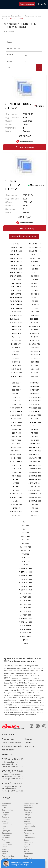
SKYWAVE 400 (35, 469)
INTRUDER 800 (35, 408)
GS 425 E (35, 283)
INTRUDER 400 (35, 397)
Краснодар (6, 803)
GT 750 (16, 490)
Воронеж (28, 810)
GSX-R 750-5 (16, 444)
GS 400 (35, 269)
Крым (4, 849)
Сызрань (6, 815)
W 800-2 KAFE (26, 636)
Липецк (27, 845)
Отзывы (29, 739)
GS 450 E (35, 294)
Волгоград (6, 842)
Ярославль (29, 842)
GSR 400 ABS (35, 326)
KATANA (35, 419)
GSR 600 (35, 330)
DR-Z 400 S (16, 369)
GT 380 (16, 479)
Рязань (5, 847)
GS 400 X (35, 276)
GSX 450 (35, 373)
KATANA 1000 (35, 422)
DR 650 (16, 351)
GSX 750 (16, 386)
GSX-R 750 (16, 437)
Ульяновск (6, 838)
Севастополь (7, 845)
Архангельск (29, 833)
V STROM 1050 (26, 586)
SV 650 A (26, 533)
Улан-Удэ (6, 822)
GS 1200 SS (35, 265)
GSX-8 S (16, 401)
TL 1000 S (26, 561)
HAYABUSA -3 (16, 497)
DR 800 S (16, 362)
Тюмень (27, 822)
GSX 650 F (16, 383)
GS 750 (35, 308)
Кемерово (28, 831)
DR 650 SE (16, 358)
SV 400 (26, 522)
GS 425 (35, 280)
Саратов (28, 824)
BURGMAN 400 (16, 315)
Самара (27, 815)
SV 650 (26, 529)
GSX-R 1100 (16, 426)
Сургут (5, 829)
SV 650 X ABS (26, 547)
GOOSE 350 (35, 258)
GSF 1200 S (35, 319)
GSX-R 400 (16, 429)
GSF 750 (35, 323)
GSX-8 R (16, 397)
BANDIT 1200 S (16, 255)
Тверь (4, 854)
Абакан (27, 819)
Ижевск (5, 852)
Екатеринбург (8, 810)
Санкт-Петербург (31, 803)
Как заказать (8, 750)
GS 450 (35, 290)
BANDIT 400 (16, 280)
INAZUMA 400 (16, 512)
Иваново (28, 817)
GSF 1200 (35, 315)
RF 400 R (35, 429)
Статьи (28, 743)
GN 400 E (35, 255)
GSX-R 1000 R (16, 412)
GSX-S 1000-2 (16, 462)
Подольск (28, 812)
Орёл (26, 835)
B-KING (16, 244)
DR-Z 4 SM (16, 366)
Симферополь (30, 838)
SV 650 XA (26, 551)
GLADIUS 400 (16, 376)
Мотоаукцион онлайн (12, 746)
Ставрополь (7, 833)
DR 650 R (16, 355)
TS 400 (26, 565)
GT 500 (16, 483)
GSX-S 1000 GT (16, 454)
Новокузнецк (7, 824)
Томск (26, 849)
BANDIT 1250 (16, 265)
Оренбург (6, 831)
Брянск (27, 829)
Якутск (5, 840)
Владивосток (7, 858)
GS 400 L (35, 272)
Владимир (6, 835)
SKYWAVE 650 (35, 494)
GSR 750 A (35, 340)
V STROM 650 (26, 597)
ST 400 (35, 505)
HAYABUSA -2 (16, 494)
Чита (4, 808)
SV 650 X (26, 543)
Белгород (6, 819)
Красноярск (29, 808)
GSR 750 (35, 337)
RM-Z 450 (35, 440)
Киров (26, 852)
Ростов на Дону (8, 856)
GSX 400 (35, 366)
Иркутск (5, 826)
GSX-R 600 (16, 433)
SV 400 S (26, 525)
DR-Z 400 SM (16, 373)
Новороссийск (30, 826)
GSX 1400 (35, 362)
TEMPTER (26, 554)
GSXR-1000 (16, 476)
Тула (26, 856)
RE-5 (35, 426)
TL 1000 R (26, 558)
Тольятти (6, 817)
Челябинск (28, 806)
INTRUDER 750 (35, 404)
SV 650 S (26, 540)
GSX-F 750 (16, 404)
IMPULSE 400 (16, 505)
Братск (27, 840)
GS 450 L (35, 298)
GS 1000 (35, 262)
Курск (26, 847)
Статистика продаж (11, 743)
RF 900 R (35, 433)
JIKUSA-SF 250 (35, 415)
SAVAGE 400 (35, 444)
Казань (5, 806)
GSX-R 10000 (16, 422)
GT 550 (16, 487)
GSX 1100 (35, 348)
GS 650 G (35, 305)
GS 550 (35, 301)
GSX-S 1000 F (16, 451)
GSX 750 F (16, 390)
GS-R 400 (35, 312)
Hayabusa (16, 501)
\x (26, 647)
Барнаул (5, 812)
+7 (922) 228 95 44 (13, 759)
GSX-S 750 (16, 469)
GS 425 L (35, 287)
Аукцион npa (8, 739)
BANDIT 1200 (16, 247)
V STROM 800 (26, 611)
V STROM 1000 (26, 568)
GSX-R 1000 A (16, 408)
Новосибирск (29, 858)
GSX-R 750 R (16, 440)
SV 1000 (35, 512)
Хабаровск (28, 854)
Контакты (29, 746)
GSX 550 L (35, 376)
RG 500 (35, 437)
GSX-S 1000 (16, 447)
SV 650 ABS (26, 536)
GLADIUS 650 (35, 247)
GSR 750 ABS (35, 344)
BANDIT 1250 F (16, 272)
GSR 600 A (35, 333)
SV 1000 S (35, 515)
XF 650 (26, 640)
